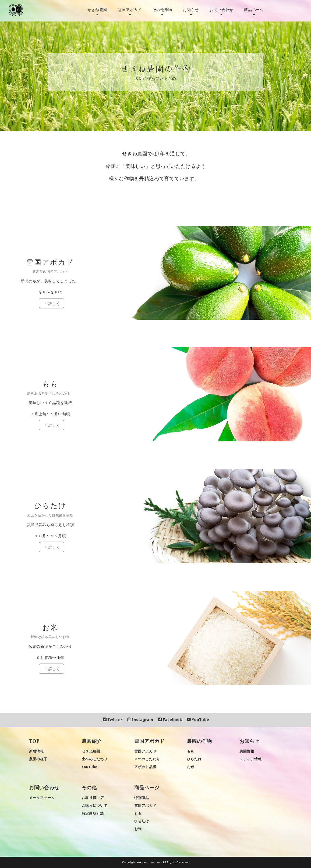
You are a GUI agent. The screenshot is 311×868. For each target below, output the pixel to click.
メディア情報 (250, 759)
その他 (89, 788)
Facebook (170, 720)
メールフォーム (42, 798)
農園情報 (247, 751)
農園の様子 (38, 759)
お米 (191, 767)
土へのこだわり (95, 759)
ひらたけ (194, 759)
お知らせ (191, 10)
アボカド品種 (145, 767)
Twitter (113, 720)
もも (191, 751)
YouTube (198, 720)
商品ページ (254, 10)
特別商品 (142, 798)
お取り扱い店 (93, 798)
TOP (34, 741)
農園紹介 (92, 741)
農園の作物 (200, 741)
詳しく (54, 228)
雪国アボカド (130, 10)
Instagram (140, 720)
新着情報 (36, 751)
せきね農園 (97, 10)
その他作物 (162, 10)
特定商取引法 (93, 813)
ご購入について (95, 806)
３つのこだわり (147, 759)
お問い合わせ (221, 10)
